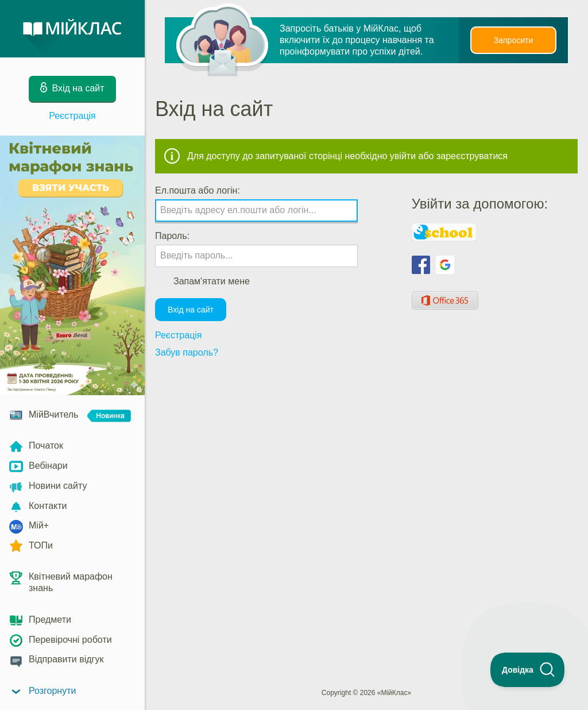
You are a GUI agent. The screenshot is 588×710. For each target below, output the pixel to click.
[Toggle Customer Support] (528, 670)
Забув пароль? (187, 352)
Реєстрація (72, 116)
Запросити (513, 40)
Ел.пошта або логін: (198, 190)
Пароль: (172, 236)
